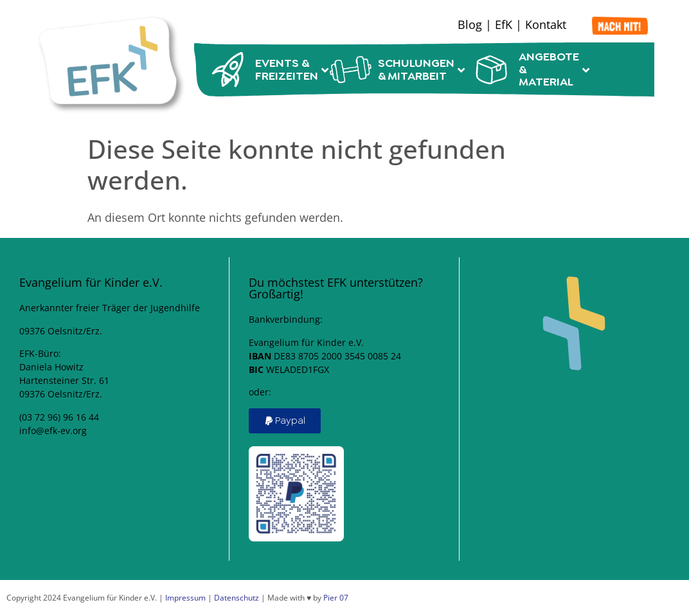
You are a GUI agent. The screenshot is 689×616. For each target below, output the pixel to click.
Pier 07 (336, 598)
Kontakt (546, 24)
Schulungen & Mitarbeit (394, 70)
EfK (504, 24)
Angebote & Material (528, 70)
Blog (470, 24)
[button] (285, 421)
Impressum (185, 598)
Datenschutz (237, 598)
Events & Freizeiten (262, 70)
